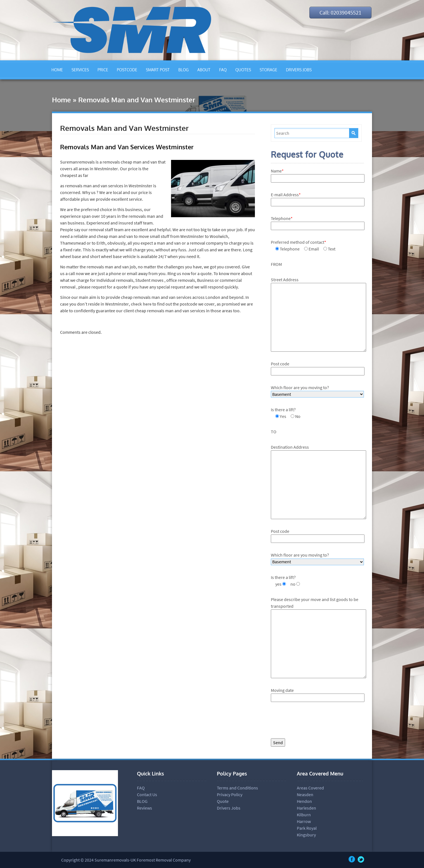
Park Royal (307, 828)
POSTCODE (127, 70)
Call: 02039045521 (340, 12)
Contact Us (147, 794)
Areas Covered (310, 788)
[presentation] (313, 722)
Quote (223, 801)
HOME (57, 70)
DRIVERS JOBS (299, 70)
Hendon (304, 801)
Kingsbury (306, 835)
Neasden (305, 794)
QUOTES (243, 70)
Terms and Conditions (237, 788)
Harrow (304, 821)
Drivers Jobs (229, 808)
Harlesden (306, 808)
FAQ (223, 70)
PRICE (103, 70)
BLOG (183, 70)
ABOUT (204, 70)
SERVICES (80, 70)
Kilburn (304, 815)
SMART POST (158, 70)
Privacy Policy (230, 794)
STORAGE (268, 70)
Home (61, 100)
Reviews (145, 808)
